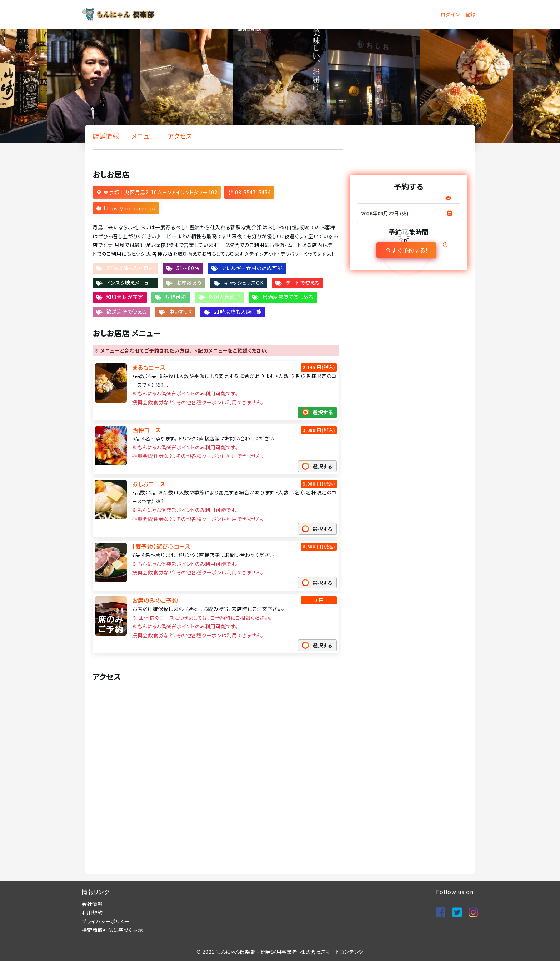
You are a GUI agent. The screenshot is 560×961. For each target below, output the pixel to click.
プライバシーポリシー (106, 921)
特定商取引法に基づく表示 (112, 930)
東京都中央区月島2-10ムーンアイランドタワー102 (161, 192)
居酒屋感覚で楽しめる (288, 297)
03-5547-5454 (253, 192)
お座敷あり (189, 283)
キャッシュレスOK (244, 283)
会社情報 (92, 904)
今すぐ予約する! (406, 250)
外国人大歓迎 (224, 297)
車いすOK (181, 312)
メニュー (144, 136)
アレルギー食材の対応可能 (252, 268)
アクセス (180, 136)
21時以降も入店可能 (238, 312)
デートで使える (303, 283)
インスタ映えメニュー (130, 283)
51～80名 (188, 268)
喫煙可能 (176, 297)
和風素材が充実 (125, 297)
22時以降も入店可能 (130, 268)
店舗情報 (106, 136)
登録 (471, 14)
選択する (323, 412)
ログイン (450, 14)
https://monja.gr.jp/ (130, 208)
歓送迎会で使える (127, 312)
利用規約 (92, 912)
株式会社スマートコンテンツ (332, 952)
